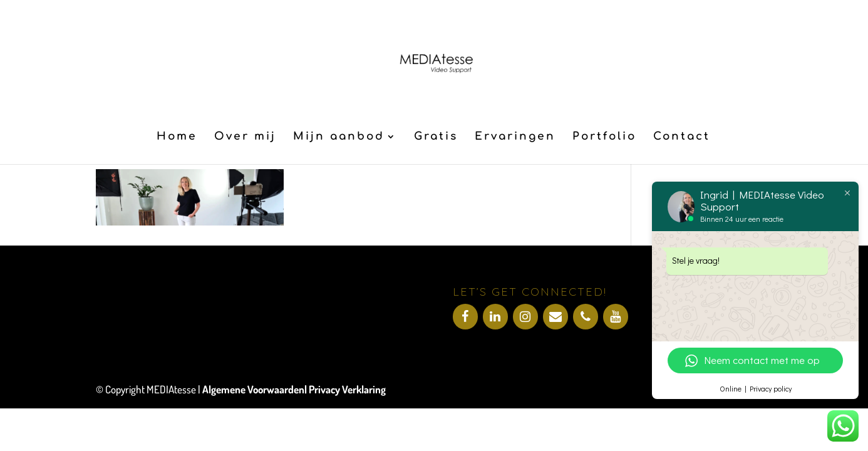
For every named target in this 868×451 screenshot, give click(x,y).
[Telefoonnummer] (586, 317)
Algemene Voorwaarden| (256, 389)
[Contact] (555, 317)
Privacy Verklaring (347, 389)
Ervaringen (515, 137)
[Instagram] (525, 317)
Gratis (436, 137)
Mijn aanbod (339, 137)
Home (177, 137)
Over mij (245, 137)
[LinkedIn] (495, 317)
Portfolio (604, 137)
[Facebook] (465, 317)
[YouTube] (616, 317)
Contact (682, 137)
